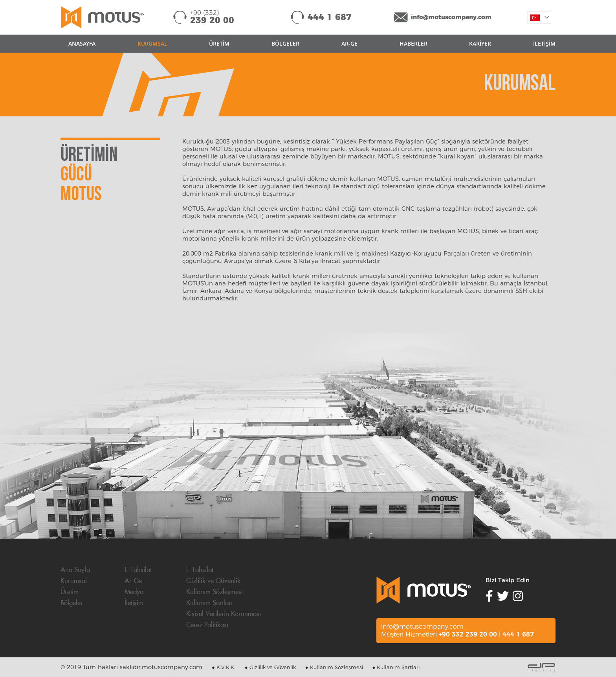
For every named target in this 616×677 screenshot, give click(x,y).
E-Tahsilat (138, 570)
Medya (134, 592)
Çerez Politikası (207, 625)
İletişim (134, 603)
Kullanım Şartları (209, 603)
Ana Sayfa (75, 570)
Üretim (70, 592)
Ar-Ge (133, 581)
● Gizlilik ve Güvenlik (270, 667)
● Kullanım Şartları (396, 667)
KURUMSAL (152, 43)
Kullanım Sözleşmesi (214, 592)
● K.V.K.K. (224, 667)
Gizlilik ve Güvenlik (213, 581)
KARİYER (480, 43)
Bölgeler (72, 603)
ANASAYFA (82, 43)
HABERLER (413, 43)
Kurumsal (74, 581)
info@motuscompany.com (451, 17)
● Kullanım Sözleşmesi (334, 667)
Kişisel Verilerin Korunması (224, 614)
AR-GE (349, 43)
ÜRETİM (219, 43)
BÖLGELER (285, 43)
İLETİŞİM (544, 43)
